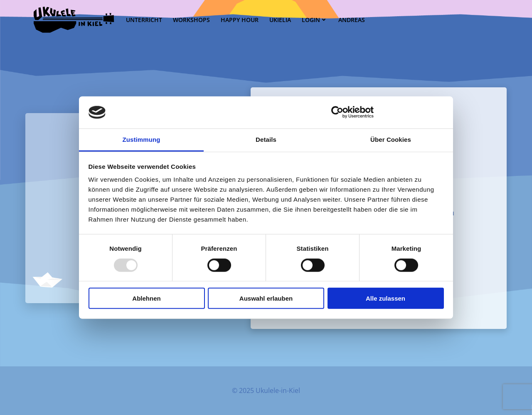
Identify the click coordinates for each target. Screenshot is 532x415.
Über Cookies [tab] (391, 140)
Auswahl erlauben (266, 298)
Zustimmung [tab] (142, 140)
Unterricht (144, 20)
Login (315, 20)
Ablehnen (146, 298)
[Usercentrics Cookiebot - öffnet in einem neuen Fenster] (337, 112)
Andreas (352, 20)
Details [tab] (266, 140)
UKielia (280, 20)
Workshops (191, 20)
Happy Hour (240, 20)
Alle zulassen (385, 298)
